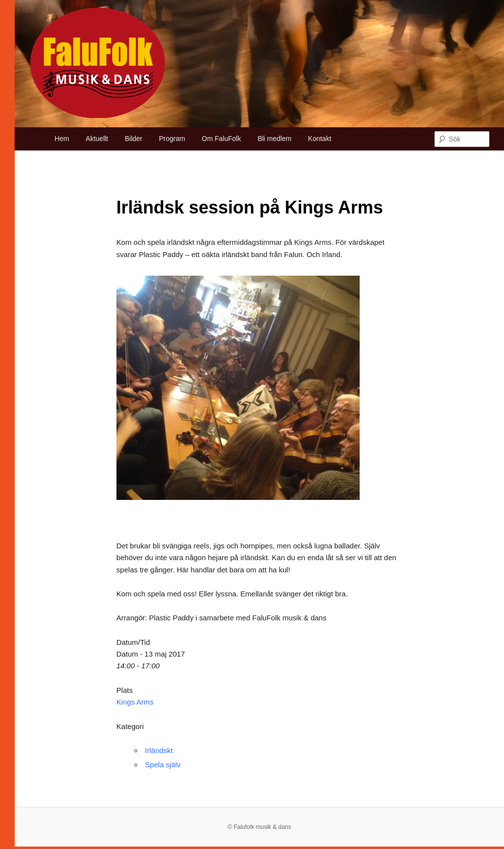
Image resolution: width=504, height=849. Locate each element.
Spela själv (163, 765)
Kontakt (320, 139)
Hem (62, 139)
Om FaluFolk (221, 139)
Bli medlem (274, 139)
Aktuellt (97, 139)
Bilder (134, 139)
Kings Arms (135, 702)
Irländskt (159, 750)
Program (172, 139)
